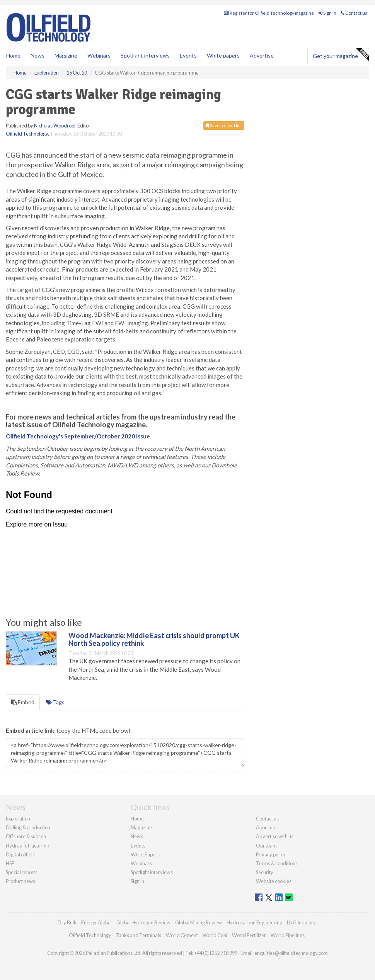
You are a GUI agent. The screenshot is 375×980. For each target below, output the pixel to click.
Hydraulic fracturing (27, 846)
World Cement (182, 935)
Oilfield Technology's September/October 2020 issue (78, 436)
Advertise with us (275, 836)
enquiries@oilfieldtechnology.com (291, 953)
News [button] (37, 55)
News (137, 836)
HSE (10, 863)
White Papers (145, 854)
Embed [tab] (23, 702)
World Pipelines (288, 935)
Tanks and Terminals (139, 935)
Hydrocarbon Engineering (254, 922)
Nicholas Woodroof (55, 126)
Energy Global (96, 922)
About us (265, 827)
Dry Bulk (67, 922)
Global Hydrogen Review (143, 922)
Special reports (22, 872)
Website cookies (274, 881)
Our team (266, 846)
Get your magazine (341, 55)
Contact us (354, 13)
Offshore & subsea (26, 836)
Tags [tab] (55, 702)
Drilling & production (28, 827)
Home (13, 55)
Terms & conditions (277, 863)
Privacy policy (271, 854)
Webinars (99, 55)
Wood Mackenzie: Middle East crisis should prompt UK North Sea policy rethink (154, 639)
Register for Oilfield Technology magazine (269, 13)
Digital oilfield (21, 854)
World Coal (215, 935)
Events (188, 55)
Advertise (262, 55)
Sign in (327, 13)
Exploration (18, 819)
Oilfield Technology (27, 134)
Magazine (66, 55)
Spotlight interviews (145, 55)
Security (265, 872)
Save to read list (224, 125)
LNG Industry (301, 922)
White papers (223, 55)
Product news (20, 881)
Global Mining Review (199, 922)
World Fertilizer (249, 935)
